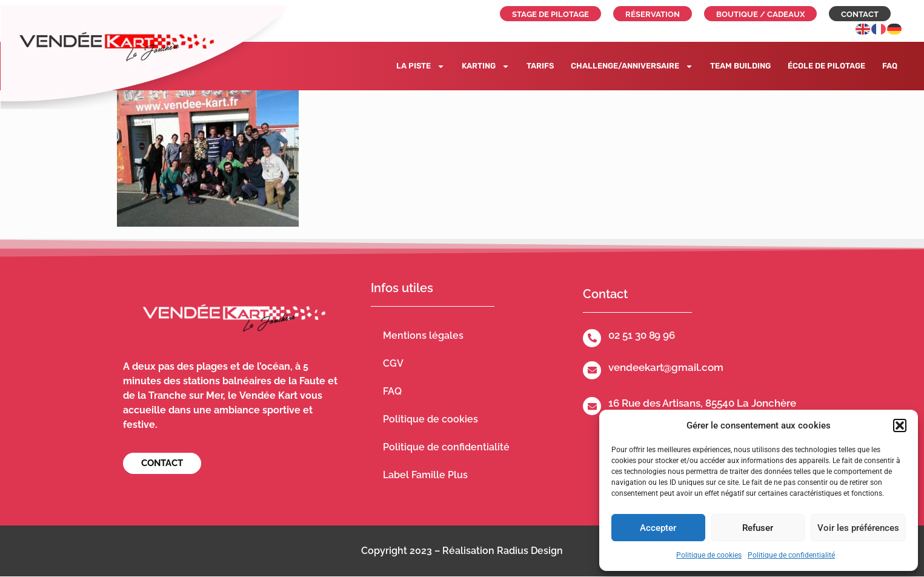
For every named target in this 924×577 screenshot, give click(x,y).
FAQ (890, 66)
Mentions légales (423, 335)
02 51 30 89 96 (642, 335)
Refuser (758, 528)
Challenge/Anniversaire (632, 66)
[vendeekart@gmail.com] (592, 370)
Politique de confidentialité (791, 555)
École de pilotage (826, 66)
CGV (393, 363)
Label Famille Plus (425, 475)
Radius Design (530, 551)
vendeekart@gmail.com (666, 367)
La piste (420, 66)
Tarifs (540, 66)
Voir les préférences (858, 528)
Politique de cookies (709, 555)
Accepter (658, 528)
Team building (740, 66)
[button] (900, 425)
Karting (486, 66)
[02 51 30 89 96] (592, 338)
